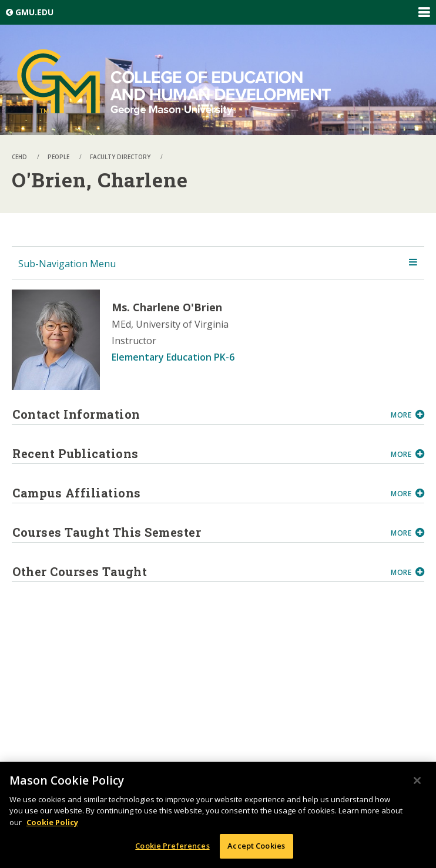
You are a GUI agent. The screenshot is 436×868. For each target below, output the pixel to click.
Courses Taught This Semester (197, 532)
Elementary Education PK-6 (173, 357)
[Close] (417, 780)
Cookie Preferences (172, 846)
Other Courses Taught (197, 571)
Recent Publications (197, 453)
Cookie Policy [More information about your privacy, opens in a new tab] (52, 822)
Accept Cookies (256, 846)
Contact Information (197, 414)
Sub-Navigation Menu (67, 264)
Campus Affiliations (197, 493)
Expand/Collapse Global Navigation (424, 12)
